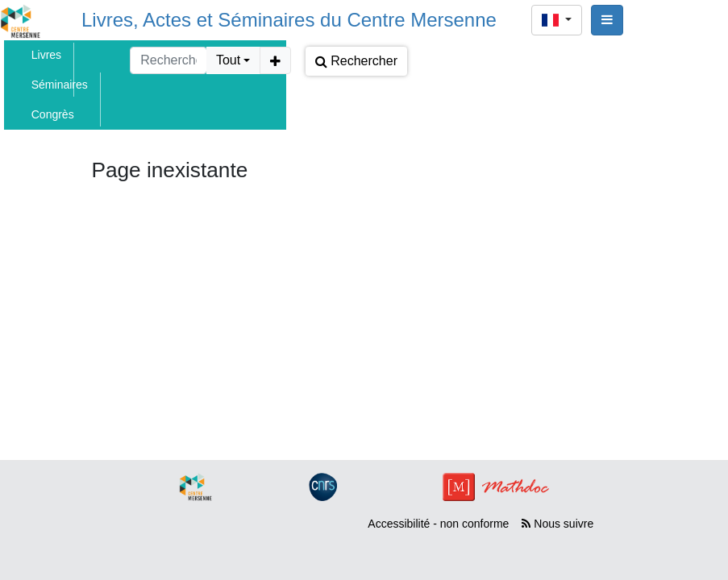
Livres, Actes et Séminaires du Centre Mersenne (289, 20)
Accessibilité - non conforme (438, 524)
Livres (46, 55)
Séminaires (60, 85)
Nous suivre (557, 524)
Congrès (53, 114)
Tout (228, 60)
